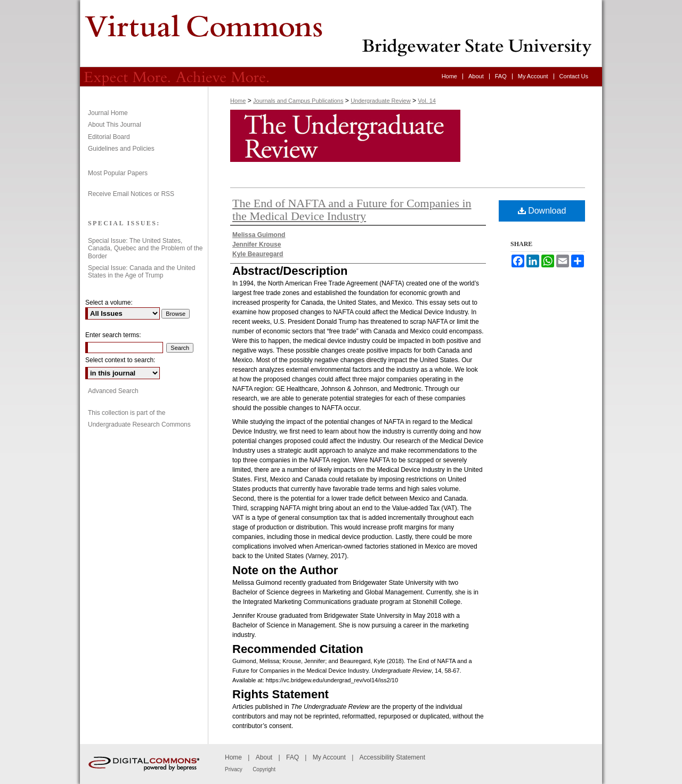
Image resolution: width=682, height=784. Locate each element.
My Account (329, 757)
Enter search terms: (113, 335)
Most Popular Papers (118, 173)
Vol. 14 (427, 101)
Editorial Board (109, 137)
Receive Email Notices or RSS (131, 194)
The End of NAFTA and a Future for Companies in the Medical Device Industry (352, 210)
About (264, 757)
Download (542, 211)
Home (238, 101)
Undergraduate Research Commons (139, 424)
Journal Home (108, 113)
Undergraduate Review (341, 34)
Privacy (234, 769)
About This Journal (115, 125)
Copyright (264, 769)
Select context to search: (120, 360)
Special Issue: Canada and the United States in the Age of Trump (141, 272)
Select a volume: (109, 303)
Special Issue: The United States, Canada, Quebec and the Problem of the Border (145, 248)
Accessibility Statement (392, 757)
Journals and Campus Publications (298, 101)
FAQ (293, 757)
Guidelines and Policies (121, 149)
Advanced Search (113, 391)
